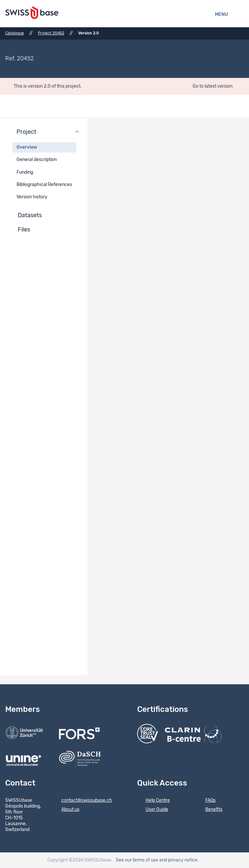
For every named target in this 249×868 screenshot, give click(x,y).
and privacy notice (178, 860)
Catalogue (15, 33)
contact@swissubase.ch (83, 801)
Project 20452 (51, 33)
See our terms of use (137, 860)
